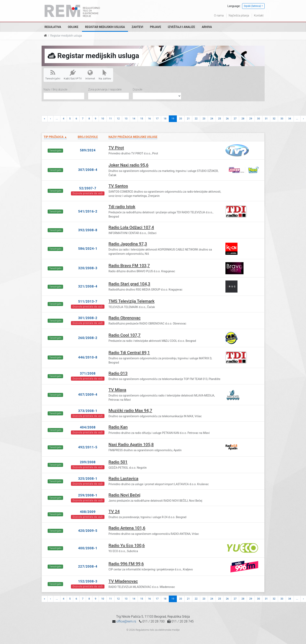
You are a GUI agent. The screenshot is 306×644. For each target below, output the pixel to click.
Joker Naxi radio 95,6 (128, 165)
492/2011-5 (88, 447)
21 (188, 119)
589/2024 (88, 150)
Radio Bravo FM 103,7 (129, 266)
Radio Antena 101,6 (127, 528)
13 (126, 119)
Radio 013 (118, 373)
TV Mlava (117, 390)
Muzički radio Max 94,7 (130, 411)
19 (173, 119)
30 (259, 119)
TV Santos (118, 186)
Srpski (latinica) (252, 6)
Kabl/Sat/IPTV (73, 75)
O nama (219, 15)
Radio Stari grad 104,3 (129, 284)
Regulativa (53, 27)
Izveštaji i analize (181, 27)
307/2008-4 (88, 170)
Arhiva (207, 27)
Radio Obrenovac (125, 318)
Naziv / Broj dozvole (56, 89)
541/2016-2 (88, 211)
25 (220, 119)
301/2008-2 (88, 318)
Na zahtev (105, 75)
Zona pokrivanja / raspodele (105, 89)
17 (157, 119)
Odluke (73, 27)
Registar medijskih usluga (105, 27)
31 (266, 119)
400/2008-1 (88, 548)
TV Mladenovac (123, 581)
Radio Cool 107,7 (124, 335)
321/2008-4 (88, 286)
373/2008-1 (88, 411)
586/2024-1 (88, 249)
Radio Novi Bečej (124, 495)
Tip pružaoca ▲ (55, 137)
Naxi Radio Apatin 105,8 (131, 445)
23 (204, 119)
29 (251, 119)
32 (274, 119)
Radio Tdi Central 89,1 (129, 353)
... (57, 119)
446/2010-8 (88, 357)
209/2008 (88, 462)
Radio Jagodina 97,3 (128, 244)
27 (235, 119)
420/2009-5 (88, 531)
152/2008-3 (88, 581)
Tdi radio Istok (122, 207)
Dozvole (138, 89)
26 (227, 119)
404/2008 (88, 427)
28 (243, 119)
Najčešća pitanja (239, 15)
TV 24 (114, 512)
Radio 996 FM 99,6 (126, 564)
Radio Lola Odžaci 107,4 (131, 227)
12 (118, 119)
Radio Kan (118, 427)
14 (134, 119)
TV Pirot (116, 148)
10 (103, 119)
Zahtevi (137, 27)
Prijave (156, 27)
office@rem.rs (126, 621)
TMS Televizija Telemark (132, 301)
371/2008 (88, 373)
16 (149, 119)
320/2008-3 (88, 268)
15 (142, 119)
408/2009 (88, 512)
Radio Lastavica (123, 479)
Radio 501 (118, 462)
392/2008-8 (88, 230)
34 (290, 119)
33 (282, 119)
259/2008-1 (88, 495)
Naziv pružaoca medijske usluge (133, 137)
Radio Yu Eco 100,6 (127, 545)
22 (196, 119)
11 (111, 119)
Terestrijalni (53, 75)
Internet (90, 75)
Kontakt (259, 15)
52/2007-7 (88, 188)
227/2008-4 (88, 566)
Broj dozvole (88, 137)
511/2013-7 (88, 301)
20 (181, 119)
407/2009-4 (88, 395)
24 (212, 119)
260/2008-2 (88, 338)
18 (165, 119)
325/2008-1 (88, 479)
